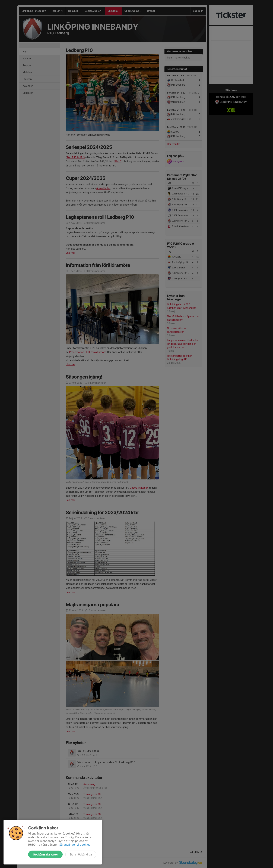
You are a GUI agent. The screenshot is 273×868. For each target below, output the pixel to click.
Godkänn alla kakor (45, 854)
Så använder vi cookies (75, 845)
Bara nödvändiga (81, 854)
